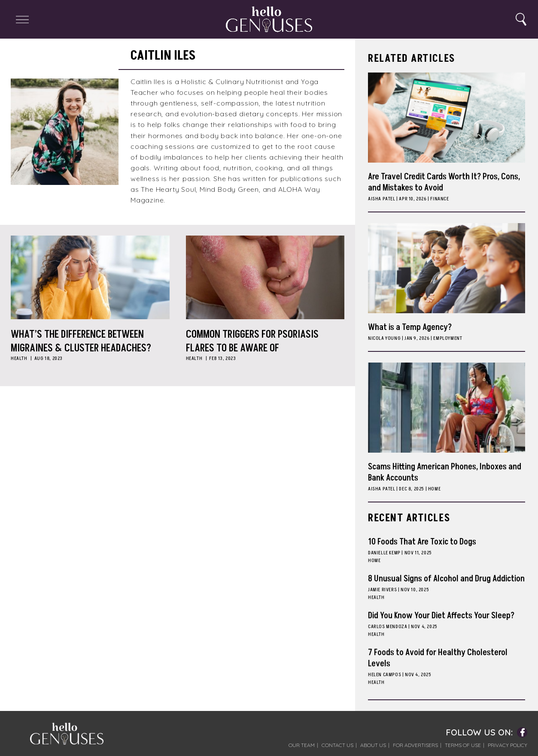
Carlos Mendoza (388, 627)
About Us (373, 745)
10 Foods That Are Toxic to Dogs (422, 542)
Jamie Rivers (382, 590)
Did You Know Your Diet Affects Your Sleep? (441, 616)
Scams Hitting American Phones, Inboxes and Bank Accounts (445, 472)
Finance (439, 199)
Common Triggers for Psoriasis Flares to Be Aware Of (252, 341)
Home (434, 489)
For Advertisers (415, 745)
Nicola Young (384, 338)
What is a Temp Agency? (410, 327)
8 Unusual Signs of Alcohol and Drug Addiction (446, 579)
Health (19, 358)
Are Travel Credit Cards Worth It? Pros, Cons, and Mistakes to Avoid (444, 182)
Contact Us (337, 745)
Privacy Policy (508, 745)
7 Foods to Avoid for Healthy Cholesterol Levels (438, 658)
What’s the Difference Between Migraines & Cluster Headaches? (81, 341)
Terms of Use (463, 745)
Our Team (302, 745)
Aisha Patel (382, 199)
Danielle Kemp (384, 553)
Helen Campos (385, 675)
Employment (448, 338)
